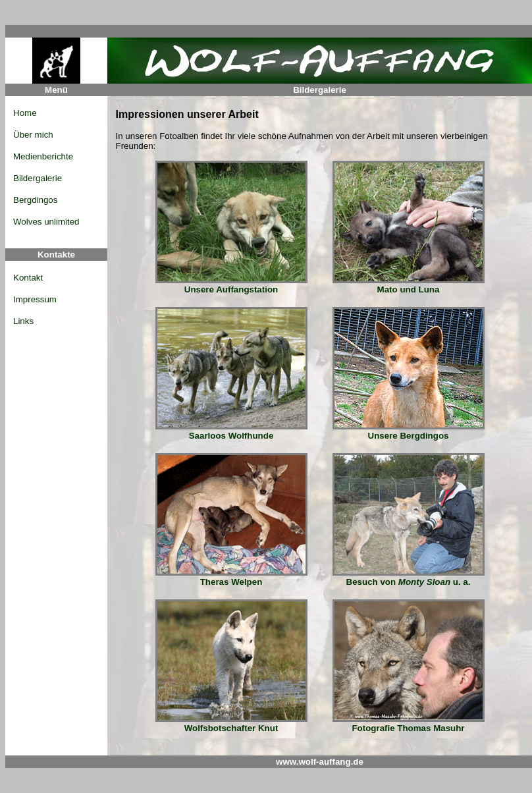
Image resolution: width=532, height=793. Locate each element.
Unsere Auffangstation (231, 286)
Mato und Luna (409, 286)
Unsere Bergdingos (409, 432)
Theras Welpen (231, 578)
